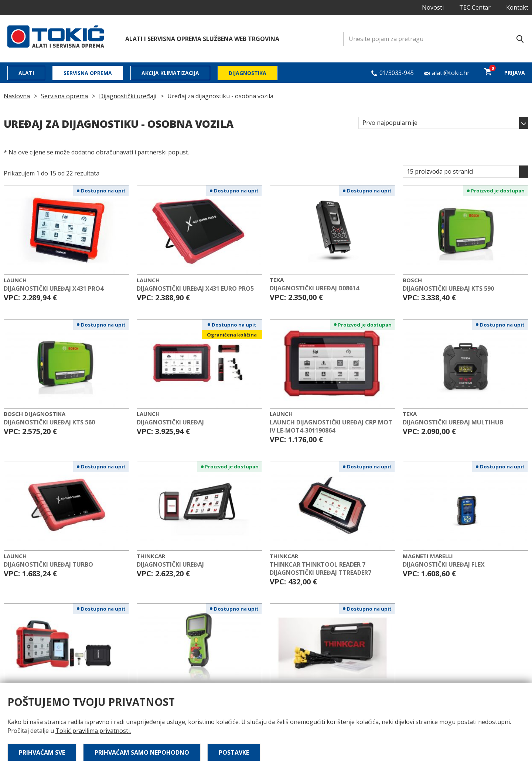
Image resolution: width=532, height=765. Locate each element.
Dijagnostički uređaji (128, 96)
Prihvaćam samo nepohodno (142, 752)
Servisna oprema (88, 73)
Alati (26, 73)
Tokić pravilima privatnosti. (93, 731)
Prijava (515, 73)
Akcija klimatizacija (170, 73)
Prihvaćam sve (42, 752)
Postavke (234, 752)
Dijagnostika (248, 73)
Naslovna (17, 96)
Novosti (433, 7)
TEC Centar (475, 7)
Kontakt (517, 7)
